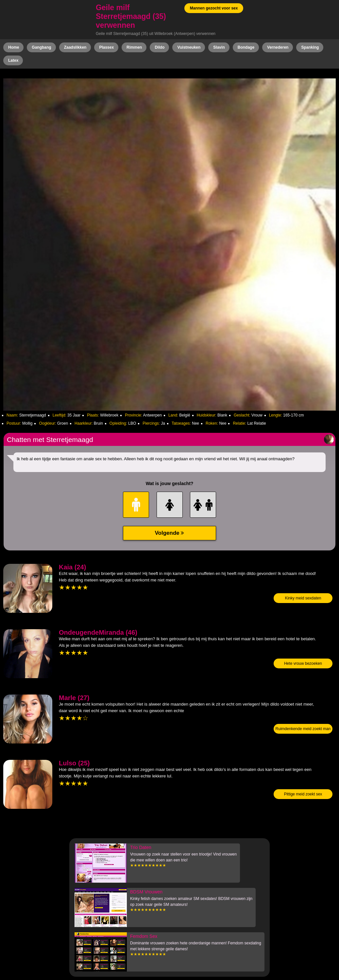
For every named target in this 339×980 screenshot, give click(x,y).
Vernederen (278, 47)
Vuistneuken (189, 47)
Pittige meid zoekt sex (303, 794)
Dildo (160, 47)
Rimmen (134, 47)
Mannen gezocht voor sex (214, 8)
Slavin (219, 47)
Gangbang (41, 47)
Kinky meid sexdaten (303, 598)
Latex (13, 60)
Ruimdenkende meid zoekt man (303, 729)
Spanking (310, 47)
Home (14, 47)
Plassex (106, 47)
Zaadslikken (75, 47)
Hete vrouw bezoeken (303, 663)
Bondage (246, 47)
